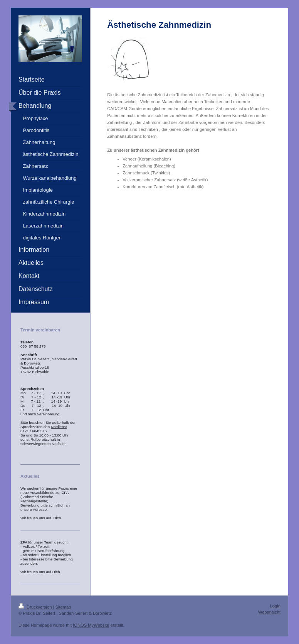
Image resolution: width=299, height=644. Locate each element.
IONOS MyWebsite (91, 625)
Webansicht (269, 612)
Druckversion (36, 607)
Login (275, 606)
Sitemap (63, 607)
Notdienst (59, 427)
